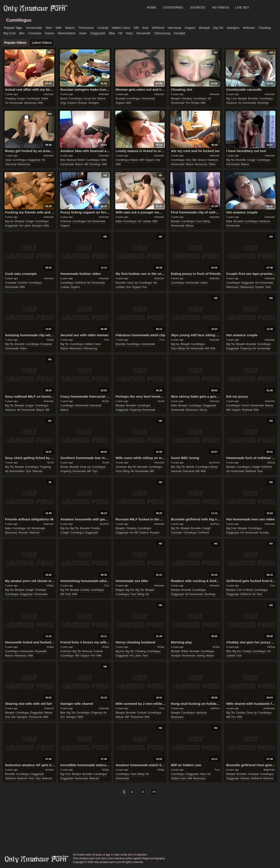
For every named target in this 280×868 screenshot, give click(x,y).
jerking (201, 656)
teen (49, 28)
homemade (34, 28)
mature (70, 28)
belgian (120, 590)
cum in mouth (245, 590)
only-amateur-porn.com (36, 859)
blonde (64, 467)
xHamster (49, 94)
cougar (21, 99)
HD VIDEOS (221, 7)
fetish (45, 99)
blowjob (204, 28)
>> (154, 792)
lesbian (147, 221)
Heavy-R (49, 708)
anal (145, 28)
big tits (218, 28)
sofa (68, 594)
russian (82, 103)
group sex (90, 99)
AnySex (50, 770)
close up (132, 283)
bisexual (71, 160)
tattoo (212, 164)
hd (120, 33)
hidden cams (121, 28)
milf (136, 28)
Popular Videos (15, 43)
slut (13, 717)
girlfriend (158, 28)
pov (188, 103)
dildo (104, 160)
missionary (30, 103)
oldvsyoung (162, 33)
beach (64, 99)
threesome (86, 28)
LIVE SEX (242, 7)
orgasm (190, 28)
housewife (144, 33)
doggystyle (98, 33)
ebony (214, 467)
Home (152, 7)
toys (29, 471)
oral (158, 160)
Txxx (106, 340)
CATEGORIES (173, 7)
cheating (264, 28)
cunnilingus (33, 99)
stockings (263, 103)
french (245, 405)
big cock (10, 33)
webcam (249, 28)
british (81, 160)
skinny (203, 410)
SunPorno (214, 463)
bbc (22, 33)
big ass (9, 221)
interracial (174, 28)
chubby (95, 528)
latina (27, 226)
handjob (180, 33)
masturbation (67, 33)
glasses (245, 778)
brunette (121, 99)
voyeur (50, 33)
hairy (129, 33)
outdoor (72, 103)
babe (119, 221)
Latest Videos (42, 43)
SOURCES (198, 7)
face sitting (203, 221)
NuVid (161, 401)
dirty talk (191, 160)
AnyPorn (104, 524)
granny (202, 160)
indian (204, 283)
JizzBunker (269, 708)
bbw (112, 33)
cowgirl (30, 221)
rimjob (195, 103)
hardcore (232, 103)
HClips (50, 340)
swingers (233, 28)
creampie (35, 33)
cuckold (103, 28)
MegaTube (269, 770)
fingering (246, 348)
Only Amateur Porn (35, 9)
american (66, 221)
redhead (247, 410)
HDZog (271, 463)
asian (83, 33)
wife (59, 28)
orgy (63, 103)
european (46, 344)
